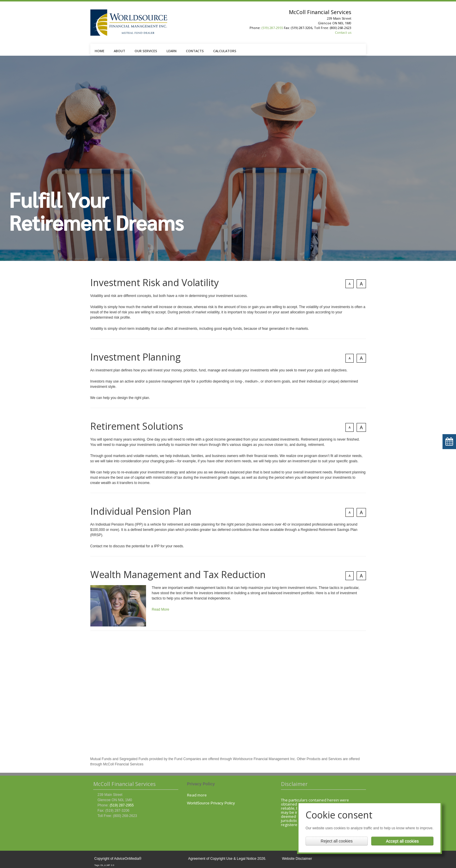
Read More (161, 609)
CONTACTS (195, 51)
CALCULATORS (225, 51)
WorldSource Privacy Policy (211, 803)
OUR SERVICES (146, 51)
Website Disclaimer (297, 859)
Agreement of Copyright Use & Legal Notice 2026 (227, 859)
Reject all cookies (337, 841)
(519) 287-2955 (272, 28)
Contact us (343, 32)
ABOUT (119, 51)
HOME (100, 51)
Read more (197, 795)
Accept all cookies (402, 841)
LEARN (172, 51)
